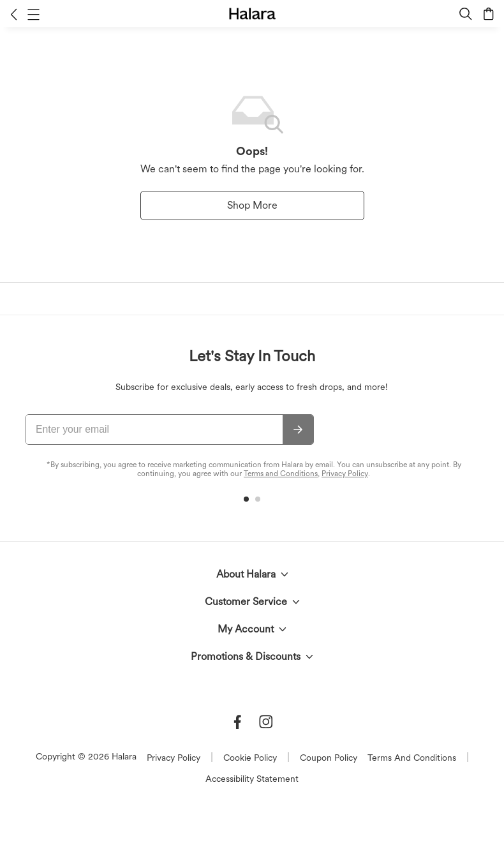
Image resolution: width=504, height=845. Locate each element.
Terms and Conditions (281, 474)
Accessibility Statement (252, 779)
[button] (14, 14)
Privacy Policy (345, 474)
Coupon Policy (329, 758)
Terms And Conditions (412, 758)
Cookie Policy (250, 758)
